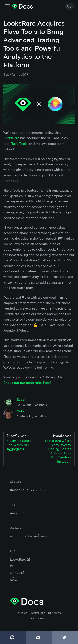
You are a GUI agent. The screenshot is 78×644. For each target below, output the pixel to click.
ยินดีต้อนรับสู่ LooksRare (28, 490)
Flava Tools (19, 144)
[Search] (69, 6)
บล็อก (14, 579)
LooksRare (11, 138)
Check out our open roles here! (27, 383)
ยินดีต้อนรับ (18, 513)
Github (17, 573)
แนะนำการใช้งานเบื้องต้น (29, 536)
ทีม (12, 566)
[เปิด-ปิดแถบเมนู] (7, 6)
